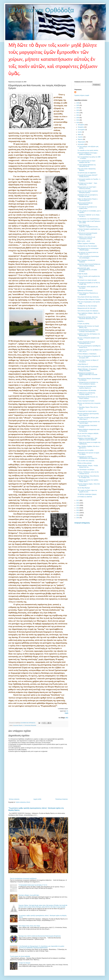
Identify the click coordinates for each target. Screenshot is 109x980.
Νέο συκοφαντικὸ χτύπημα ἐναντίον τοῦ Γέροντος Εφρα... (89, 422)
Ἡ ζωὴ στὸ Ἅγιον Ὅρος (84, 436)
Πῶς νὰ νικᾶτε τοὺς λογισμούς (86, 461)
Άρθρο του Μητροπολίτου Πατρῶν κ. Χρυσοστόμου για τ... (88, 200)
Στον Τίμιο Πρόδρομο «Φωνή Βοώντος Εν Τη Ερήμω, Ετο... (88, 477)
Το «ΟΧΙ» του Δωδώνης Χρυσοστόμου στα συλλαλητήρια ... (88, 257)
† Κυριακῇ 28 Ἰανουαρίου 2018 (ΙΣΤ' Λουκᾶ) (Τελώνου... (88, 176)
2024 (78, 108)
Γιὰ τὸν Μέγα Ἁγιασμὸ (84, 488)
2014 (78, 508)
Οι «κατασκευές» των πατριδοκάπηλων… (89, 219)
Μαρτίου (80, 139)
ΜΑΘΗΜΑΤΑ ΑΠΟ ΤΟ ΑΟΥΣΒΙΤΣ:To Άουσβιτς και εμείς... (88, 196)
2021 (78, 115)
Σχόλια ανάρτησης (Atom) (23, 802)
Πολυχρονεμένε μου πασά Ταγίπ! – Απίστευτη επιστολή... (87, 188)
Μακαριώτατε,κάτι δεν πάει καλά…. (87, 308)
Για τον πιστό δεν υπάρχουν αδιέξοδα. (88, 433)
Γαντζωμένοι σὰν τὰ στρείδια (85, 450)
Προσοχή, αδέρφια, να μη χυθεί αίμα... (29, 895)
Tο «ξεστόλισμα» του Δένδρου (86, 470)
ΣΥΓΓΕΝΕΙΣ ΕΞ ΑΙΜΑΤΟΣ (85, 497)
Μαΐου (80, 135)
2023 (78, 110)
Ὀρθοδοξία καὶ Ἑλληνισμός (85, 291)
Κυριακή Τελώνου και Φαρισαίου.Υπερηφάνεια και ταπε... (88, 226)
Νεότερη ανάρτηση (14, 799)
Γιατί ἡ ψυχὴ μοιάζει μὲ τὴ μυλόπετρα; (88, 367)
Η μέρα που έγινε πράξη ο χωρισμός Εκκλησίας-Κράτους (88, 192)
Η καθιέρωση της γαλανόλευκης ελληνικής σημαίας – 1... (86, 394)
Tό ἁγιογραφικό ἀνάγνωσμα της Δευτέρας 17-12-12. (33, 885)
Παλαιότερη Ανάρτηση (61, 799)
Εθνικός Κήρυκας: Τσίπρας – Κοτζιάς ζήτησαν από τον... (88, 466)
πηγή (66, 713)
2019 (78, 120)
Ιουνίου (80, 132)
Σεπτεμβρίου (82, 130)
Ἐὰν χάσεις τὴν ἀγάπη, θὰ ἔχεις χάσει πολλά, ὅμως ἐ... (88, 418)
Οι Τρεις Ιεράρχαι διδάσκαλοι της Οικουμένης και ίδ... (87, 166)
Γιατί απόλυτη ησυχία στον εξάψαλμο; (88, 311)
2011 (78, 515)
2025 (78, 105)
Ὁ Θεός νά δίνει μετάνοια (84, 463)
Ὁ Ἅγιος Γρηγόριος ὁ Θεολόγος (86, 244)
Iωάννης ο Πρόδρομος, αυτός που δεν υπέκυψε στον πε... (88, 473)
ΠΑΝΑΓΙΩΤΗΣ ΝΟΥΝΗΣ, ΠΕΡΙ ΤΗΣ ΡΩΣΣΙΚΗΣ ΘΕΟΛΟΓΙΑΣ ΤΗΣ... (88, 318)
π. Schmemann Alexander (30, 725)
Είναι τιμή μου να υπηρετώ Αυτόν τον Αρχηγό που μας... (88, 253)
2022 (78, 113)
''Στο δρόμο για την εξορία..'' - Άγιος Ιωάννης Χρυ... (87, 184)
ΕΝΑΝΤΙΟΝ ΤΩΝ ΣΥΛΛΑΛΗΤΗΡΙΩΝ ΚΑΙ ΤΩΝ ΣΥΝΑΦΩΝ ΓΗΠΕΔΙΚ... (89, 265)
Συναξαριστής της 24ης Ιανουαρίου (87, 306)
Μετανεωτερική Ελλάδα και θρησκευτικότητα (85, 204)
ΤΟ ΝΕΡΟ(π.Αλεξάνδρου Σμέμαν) (87, 494)
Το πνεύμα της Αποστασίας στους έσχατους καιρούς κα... (87, 387)
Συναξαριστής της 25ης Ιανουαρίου (87, 246)
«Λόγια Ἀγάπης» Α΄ (83, 364)
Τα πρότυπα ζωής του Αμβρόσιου (87, 173)
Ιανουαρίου (81, 144)
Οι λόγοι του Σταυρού (24, 963)
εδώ (67, 711)
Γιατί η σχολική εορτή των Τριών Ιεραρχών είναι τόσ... (86, 162)
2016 (78, 503)
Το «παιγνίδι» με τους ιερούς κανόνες (88, 150)
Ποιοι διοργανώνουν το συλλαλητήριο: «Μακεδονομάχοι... (88, 249)
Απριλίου (81, 137)
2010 (78, 518)
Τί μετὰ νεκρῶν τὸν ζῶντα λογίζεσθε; (20, 956)
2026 (78, 103)
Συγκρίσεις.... (81, 321)
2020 (78, 118)
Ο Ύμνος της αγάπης (83, 324)
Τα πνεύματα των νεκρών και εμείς (87, 280)
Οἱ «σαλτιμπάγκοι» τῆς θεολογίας (87, 390)
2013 (78, 510)
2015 (78, 505)
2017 (78, 500)
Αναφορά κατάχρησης (82, 523)
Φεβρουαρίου (82, 142)
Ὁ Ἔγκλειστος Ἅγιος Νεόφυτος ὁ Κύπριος (89, 299)
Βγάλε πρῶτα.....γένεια (84, 241)
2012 (78, 513)
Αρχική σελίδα (37, 799)
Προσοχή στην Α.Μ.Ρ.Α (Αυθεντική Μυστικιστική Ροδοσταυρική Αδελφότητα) (40, 936)
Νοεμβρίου (81, 127)
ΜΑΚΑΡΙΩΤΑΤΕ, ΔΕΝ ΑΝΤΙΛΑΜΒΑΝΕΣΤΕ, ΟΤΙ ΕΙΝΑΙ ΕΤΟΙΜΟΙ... (87, 270)
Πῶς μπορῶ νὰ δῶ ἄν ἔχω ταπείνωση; (88, 297)
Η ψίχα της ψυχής (82, 274)
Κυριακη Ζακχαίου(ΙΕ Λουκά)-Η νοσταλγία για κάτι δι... (86, 343)
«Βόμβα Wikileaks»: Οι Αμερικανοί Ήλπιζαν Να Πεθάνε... (87, 370)
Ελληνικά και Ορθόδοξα (41, 10)
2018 (78, 123)
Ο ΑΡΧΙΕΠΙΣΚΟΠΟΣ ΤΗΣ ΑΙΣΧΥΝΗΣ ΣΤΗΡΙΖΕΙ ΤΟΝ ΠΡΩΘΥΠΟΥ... (88, 331)
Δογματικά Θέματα (18, 725)
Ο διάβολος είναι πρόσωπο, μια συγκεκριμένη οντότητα (86, 238)
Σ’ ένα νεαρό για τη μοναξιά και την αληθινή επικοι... (87, 208)
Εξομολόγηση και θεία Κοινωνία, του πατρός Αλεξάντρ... (88, 398)
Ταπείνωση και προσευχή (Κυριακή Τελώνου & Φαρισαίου (87, 234)
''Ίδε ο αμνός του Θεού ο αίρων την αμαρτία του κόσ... (87, 491)
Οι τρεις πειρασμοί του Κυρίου (86, 401)
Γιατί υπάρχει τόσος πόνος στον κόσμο (29, 926)
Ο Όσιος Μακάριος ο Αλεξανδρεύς (87, 354)
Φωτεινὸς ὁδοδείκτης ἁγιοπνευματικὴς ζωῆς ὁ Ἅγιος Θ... (88, 414)
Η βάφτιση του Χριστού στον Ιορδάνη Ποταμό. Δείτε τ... (88, 481)
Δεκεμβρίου (81, 125)
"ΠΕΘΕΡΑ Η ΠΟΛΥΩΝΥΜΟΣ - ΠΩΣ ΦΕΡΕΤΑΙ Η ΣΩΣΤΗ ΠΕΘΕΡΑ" (87, 439)
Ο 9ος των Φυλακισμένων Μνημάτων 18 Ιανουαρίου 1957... (89, 357)
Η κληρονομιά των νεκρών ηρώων (87, 411)
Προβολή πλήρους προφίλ (82, 95)
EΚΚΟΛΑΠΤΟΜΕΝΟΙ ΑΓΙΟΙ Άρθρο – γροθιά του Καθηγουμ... (88, 154)
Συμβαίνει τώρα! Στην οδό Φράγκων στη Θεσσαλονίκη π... (89, 335)
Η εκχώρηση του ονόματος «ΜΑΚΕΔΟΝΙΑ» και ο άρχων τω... (88, 458)
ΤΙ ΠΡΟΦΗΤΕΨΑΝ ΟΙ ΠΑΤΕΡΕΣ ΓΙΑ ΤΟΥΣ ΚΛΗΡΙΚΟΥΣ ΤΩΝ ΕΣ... (88, 383)
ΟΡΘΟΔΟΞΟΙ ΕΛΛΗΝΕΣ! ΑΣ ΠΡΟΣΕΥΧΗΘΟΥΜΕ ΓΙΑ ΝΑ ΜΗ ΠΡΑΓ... (87, 375)
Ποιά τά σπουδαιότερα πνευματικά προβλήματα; (23, 879)
